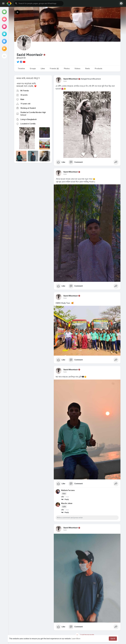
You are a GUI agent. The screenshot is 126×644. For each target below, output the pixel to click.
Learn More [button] (76, 639)
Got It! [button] (113, 639)
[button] (39, 3)
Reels (88, 69)
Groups (33, 69)
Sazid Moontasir (71, 79)
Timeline (21, 69)
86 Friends (25, 91)
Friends (54, 69)
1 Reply (65, 499)
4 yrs (65, 81)
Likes (43, 69)
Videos (77, 69)
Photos (67, 69)
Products (98, 69)
